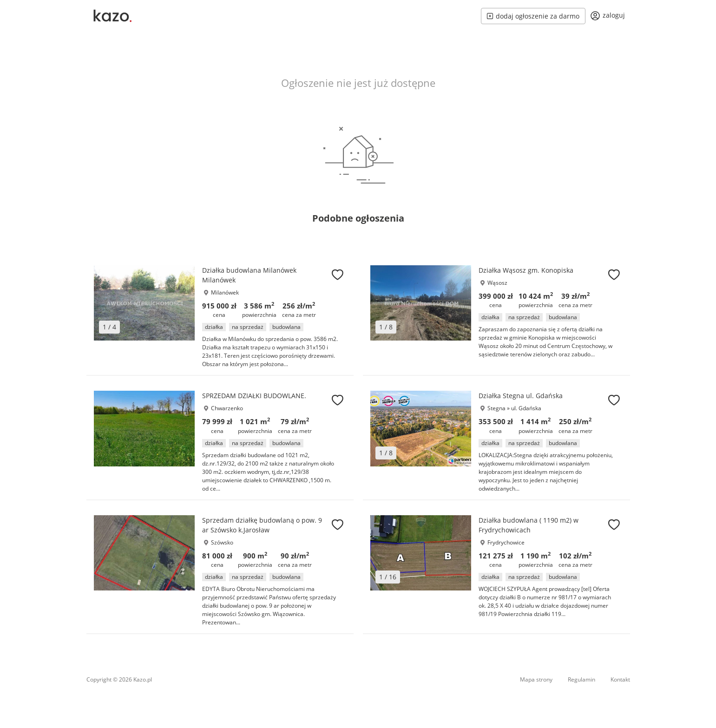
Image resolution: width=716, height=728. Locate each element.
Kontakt (620, 679)
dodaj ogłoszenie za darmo (533, 16)
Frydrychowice (506, 542)
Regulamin (581, 679)
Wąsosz (497, 283)
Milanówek (225, 292)
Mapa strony (536, 679)
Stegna (496, 408)
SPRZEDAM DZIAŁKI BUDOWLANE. (254, 396)
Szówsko (222, 542)
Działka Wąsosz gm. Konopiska (526, 270)
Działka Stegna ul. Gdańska (521, 396)
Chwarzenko (227, 408)
